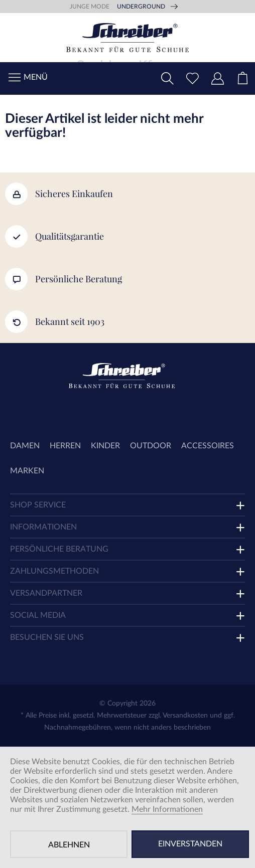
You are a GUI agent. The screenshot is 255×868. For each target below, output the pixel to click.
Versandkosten (185, 716)
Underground (141, 7)
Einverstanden (190, 844)
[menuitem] (242, 78)
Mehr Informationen (167, 809)
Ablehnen (69, 845)
